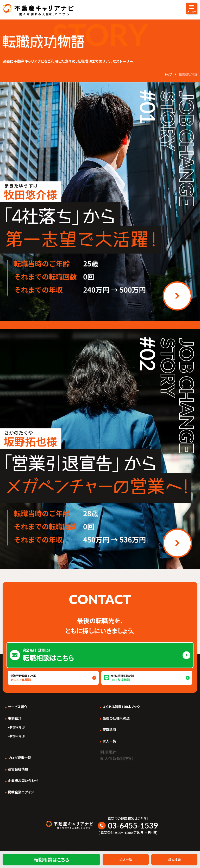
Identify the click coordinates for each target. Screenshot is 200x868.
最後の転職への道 (116, 718)
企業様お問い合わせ (23, 781)
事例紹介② (17, 736)
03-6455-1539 (133, 825)
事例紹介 (15, 718)
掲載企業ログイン (21, 792)
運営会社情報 (18, 769)
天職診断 (109, 730)
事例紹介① (17, 727)
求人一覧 (109, 741)
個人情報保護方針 (117, 758)
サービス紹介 (18, 707)
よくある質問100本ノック (121, 707)
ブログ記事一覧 (19, 758)
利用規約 (108, 752)
